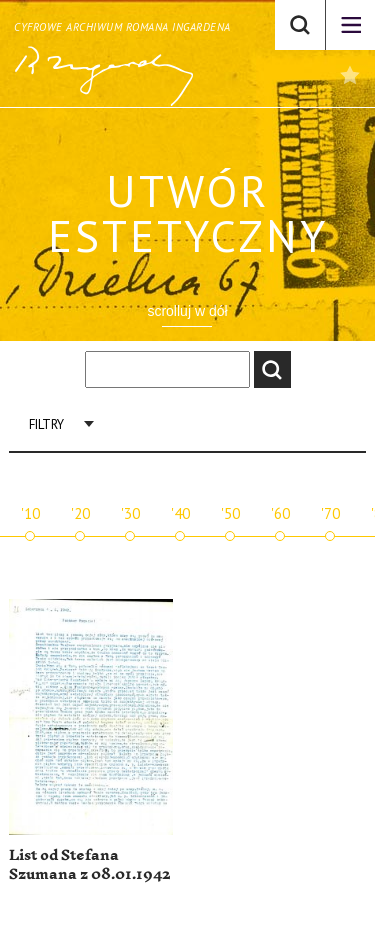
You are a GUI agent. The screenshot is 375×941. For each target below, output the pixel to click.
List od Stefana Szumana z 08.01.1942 (89, 865)
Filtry (46, 424)
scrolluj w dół (187, 311)
